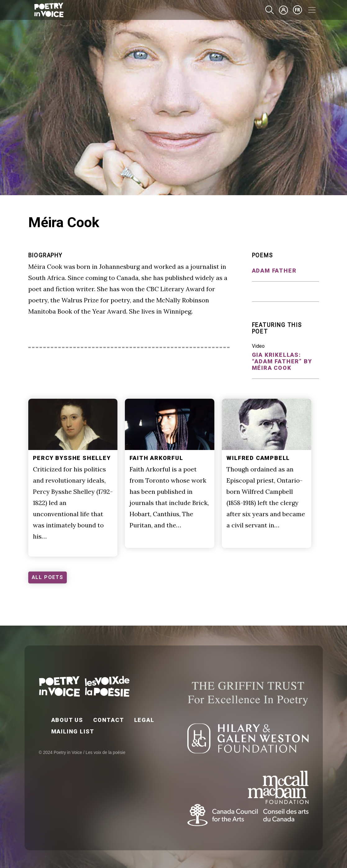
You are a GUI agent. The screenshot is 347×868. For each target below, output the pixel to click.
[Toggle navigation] (312, 10)
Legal (144, 720)
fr (298, 10)
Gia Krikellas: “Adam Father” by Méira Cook (282, 361)
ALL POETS (48, 577)
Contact (109, 720)
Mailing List (73, 731)
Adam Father (274, 271)
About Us (67, 720)
